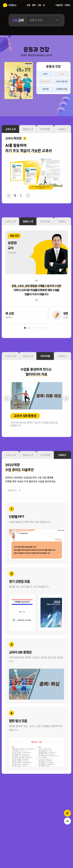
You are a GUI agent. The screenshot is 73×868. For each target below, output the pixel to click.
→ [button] (28, 200)
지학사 (10, 5)
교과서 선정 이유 (62, 82)
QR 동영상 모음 (62, 89)
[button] (25, 333)
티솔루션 (59, 5)
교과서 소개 (10, 134)
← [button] (9, 200)
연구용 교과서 (45, 82)
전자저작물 (45, 134)
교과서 (45, 74)
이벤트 (67, 5)
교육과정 (45, 89)
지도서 (62, 74)
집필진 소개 (28, 134)
